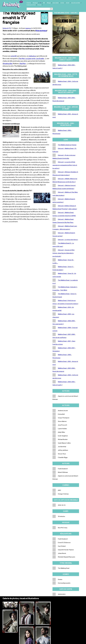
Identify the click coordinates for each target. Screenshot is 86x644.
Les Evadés (40, 58)
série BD (14, 56)
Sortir (68, 3)
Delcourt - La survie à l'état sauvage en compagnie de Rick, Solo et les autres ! (65, 165)
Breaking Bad (8, 63)
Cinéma (29, 3)
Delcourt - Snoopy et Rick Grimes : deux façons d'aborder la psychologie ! (63, 253)
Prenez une (7, 56)
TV (40, 3)
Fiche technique (41, 31)
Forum (39, 5)
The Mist (21, 58)
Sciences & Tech (31, 5)
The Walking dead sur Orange (67, 145)
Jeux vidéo (56, 3)
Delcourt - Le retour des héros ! (68, 240)
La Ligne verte (30, 58)
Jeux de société (76, 3)
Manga (49, 3)
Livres (62, 3)
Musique (35, 3)
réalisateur (32, 56)
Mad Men (22, 63)
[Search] (38, 9)
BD (44, 3)
